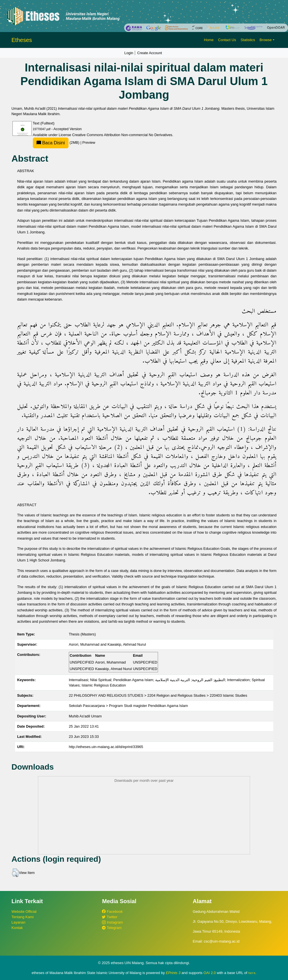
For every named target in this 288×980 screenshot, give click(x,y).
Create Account (150, 53)
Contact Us (227, 40)
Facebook (112, 912)
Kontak (17, 928)
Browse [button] (266, 40)
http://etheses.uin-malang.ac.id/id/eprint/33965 (106, 747)
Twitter (110, 917)
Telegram (112, 928)
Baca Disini (51, 143)
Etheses (22, 40)
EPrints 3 (173, 973)
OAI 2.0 (210, 973)
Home (209, 40)
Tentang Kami (23, 917)
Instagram (112, 922)
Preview (89, 142)
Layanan (19, 922)
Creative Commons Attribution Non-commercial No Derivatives (122, 135)
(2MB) (57, 142)
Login (129, 53)
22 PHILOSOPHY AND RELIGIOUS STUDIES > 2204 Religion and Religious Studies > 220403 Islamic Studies (158, 695)
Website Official (24, 912)
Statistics (248, 40)
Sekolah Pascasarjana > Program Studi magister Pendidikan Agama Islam (128, 706)
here (252, 973)
